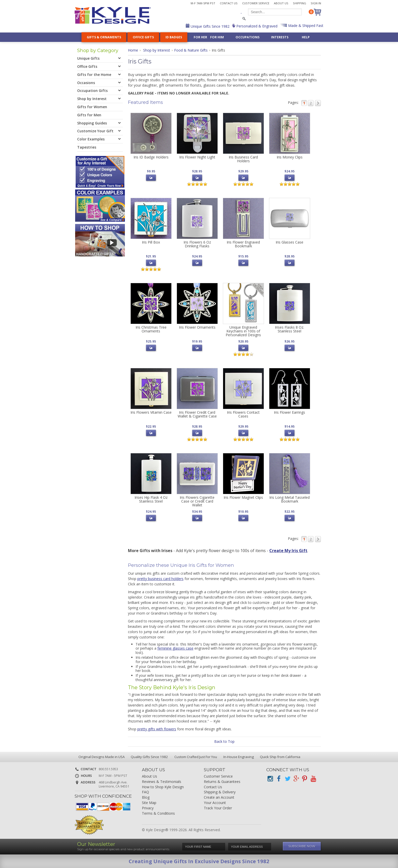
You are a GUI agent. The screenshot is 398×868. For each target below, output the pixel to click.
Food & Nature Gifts (191, 50)
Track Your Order (218, 808)
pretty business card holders (160, 579)
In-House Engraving (238, 757)
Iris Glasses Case (289, 242)
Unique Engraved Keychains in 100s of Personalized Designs (243, 331)
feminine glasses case (175, 648)
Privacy (148, 808)
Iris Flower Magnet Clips (243, 497)
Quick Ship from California (280, 757)
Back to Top (224, 741)
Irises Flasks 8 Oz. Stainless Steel (289, 329)
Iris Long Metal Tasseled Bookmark (289, 499)
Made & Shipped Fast (305, 26)
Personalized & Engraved (256, 26)
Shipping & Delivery (220, 792)
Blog (146, 798)
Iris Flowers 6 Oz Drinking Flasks (197, 244)
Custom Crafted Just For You (195, 757)
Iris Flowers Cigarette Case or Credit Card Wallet (197, 501)
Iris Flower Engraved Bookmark (243, 244)
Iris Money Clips (290, 157)
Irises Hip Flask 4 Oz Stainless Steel (151, 499)
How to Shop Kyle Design (163, 787)
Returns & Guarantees (222, 782)
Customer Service (256, 3)
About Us (281, 3)
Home (133, 50)
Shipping (300, 3)
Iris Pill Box (151, 242)
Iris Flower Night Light (197, 157)
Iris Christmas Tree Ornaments (151, 329)
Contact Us (229, 3)
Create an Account (219, 798)
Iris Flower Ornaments (197, 327)
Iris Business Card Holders (243, 159)
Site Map (149, 803)
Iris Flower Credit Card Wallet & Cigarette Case (197, 414)
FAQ (145, 792)
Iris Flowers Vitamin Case (151, 412)
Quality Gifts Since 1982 (149, 757)
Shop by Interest (157, 50)
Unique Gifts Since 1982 (210, 26)
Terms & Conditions (158, 814)
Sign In (316, 3)
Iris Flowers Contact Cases (243, 414)
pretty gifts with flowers (157, 729)
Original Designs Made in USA (101, 757)
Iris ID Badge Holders (151, 157)
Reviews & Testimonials (162, 782)
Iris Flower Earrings (289, 412)
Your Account (215, 803)
